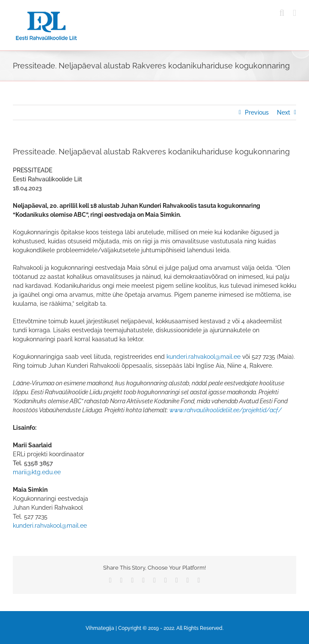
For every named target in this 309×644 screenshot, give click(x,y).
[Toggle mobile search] (282, 13)
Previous (257, 112)
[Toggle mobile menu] (294, 13)
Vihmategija (100, 628)
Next (284, 112)
